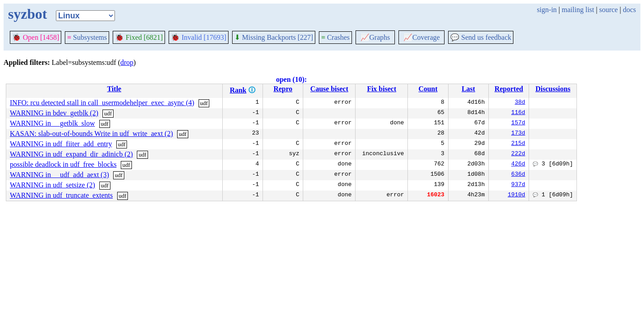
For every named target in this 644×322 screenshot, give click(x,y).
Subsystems (87, 37)
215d (518, 144)
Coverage (422, 37)
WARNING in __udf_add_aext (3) (59, 175)
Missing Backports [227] (274, 37)
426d (518, 165)
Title (114, 89)
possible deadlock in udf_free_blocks (63, 164)
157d (518, 123)
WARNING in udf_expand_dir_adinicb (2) (71, 154)
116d (518, 113)
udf (204, 103)
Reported (509, 89)
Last (468, 89)
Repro (283, 89)
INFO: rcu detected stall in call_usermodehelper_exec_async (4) (102, 103)
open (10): (291, 79)
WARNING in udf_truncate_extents (61, 195)
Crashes (335, 37)
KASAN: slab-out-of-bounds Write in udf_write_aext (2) (91, 133)
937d (518, 185)
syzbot (28, 14)
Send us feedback (481, 37)
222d (518, 154)
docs (629, 10)
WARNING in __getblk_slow (52, 123)
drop (127, 62)
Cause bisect (329, 89)
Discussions (553, 89)
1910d (516, 195)
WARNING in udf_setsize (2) (53, 185)
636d (518, 175)
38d (520, 103)
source (609, 10)
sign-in (547, 10)
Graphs (375, 37)
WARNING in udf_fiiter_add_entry (61, 144)
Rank (238, 90)
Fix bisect (382, 89)
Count (428, 89)
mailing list (578, 10)
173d (518, 134)
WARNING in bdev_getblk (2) (54, 113)
